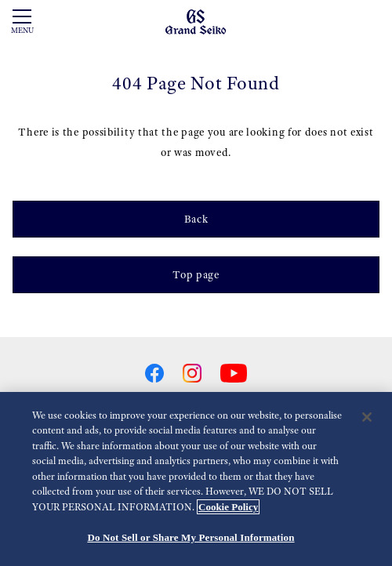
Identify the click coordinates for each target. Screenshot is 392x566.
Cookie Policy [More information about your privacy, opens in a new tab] (228, 507)
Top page (196, 274)
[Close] (367, 417)
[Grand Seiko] (196, 21)
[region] (196, 479)
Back (196, 219)
